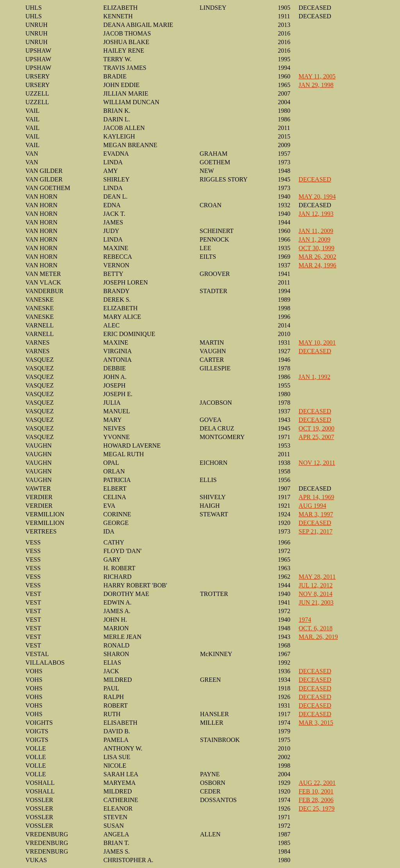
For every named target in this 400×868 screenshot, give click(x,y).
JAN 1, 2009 (314, 239)
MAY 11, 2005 (317, 76)
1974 (305, 620)
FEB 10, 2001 (316, 791)
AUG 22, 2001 (317, 783)
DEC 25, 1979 (317, 808)
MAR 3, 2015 (316, 723)
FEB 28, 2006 (316, 800)
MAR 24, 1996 (317, 265)
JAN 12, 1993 (316, 214)
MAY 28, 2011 (317, 577)
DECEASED (315, 179)
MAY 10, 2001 (317, 342)
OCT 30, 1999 (316, 248)
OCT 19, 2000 (316, 428)
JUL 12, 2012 (316, 585)
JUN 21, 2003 (316, 602)
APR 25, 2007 (316, 437)
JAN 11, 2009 (316, 231)
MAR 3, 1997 (316, 514)
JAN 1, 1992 (314, 377)
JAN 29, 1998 (316, 85)
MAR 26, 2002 (317, 257)
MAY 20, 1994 (317, 197)
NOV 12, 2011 (317, 463)
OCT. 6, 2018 (316, 628)
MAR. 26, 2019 (318, 637)
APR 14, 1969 (316, 497)
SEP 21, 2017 (315, 531)
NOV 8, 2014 (316, 594)
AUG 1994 (312, 506)
